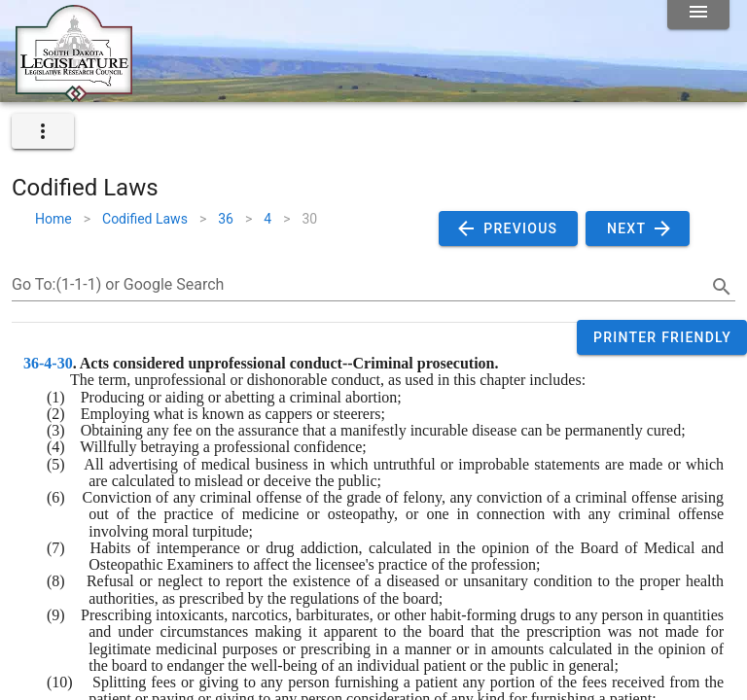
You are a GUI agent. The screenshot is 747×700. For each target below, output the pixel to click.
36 (226, 219)
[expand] (43, 131)
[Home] (74, 94)
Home (53, 219)
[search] (722, 287)
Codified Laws (145, 219)
